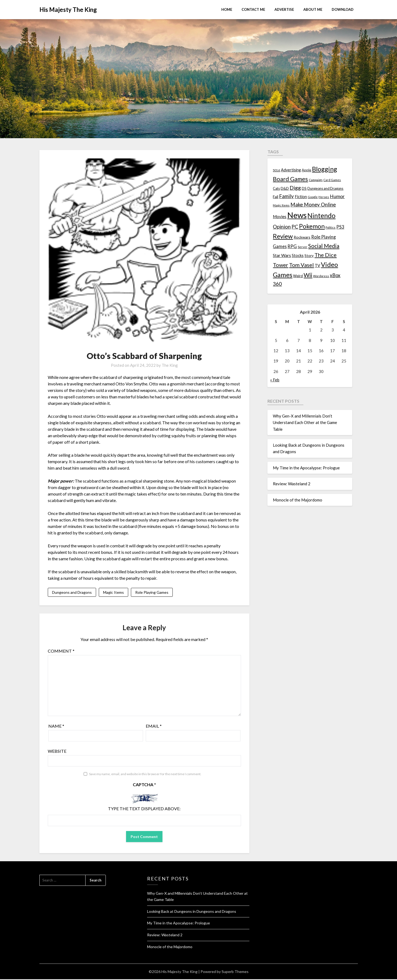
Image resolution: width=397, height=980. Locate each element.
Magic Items (113, 593)
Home (227, 9)
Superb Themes (235, 972)
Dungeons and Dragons (72, 593)
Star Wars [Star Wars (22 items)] (282, 255)
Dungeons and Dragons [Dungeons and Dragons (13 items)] (325, 189)
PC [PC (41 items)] (295, 227)
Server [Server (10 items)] (303, 247)
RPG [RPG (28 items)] (292, 246)
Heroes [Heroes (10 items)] (324, 197)
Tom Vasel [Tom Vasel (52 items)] (301, 265)
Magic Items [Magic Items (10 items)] (281, 205)
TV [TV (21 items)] (317, 265)
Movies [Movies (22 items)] (280, 216)
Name (56, 727)
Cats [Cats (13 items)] (276, 189)
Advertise (284, 9)
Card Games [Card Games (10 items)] (332, 180)
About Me (313, 9)
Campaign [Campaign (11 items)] (316, 180)
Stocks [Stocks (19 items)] (298, 255)
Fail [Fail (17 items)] (276, 197)
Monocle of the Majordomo (298, 500)
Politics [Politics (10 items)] (330, 227)
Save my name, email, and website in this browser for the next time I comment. (145, 775)
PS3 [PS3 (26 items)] (340, 227)
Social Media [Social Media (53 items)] (324, 246)
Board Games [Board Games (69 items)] (290, 179)
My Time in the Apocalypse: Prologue (306, 468)
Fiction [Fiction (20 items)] (301, 196)
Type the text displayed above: (144, 809)
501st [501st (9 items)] (276, 170)
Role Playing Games (152, 593)
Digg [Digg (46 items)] (295, 188)
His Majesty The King (68, 10)
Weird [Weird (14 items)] (298, 276)
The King (170, 365)
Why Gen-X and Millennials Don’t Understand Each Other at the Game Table (305, 423)
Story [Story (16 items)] (309, 255)
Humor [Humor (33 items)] (337, 196)
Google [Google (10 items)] (313, 197)
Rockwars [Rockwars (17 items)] (302, 237)
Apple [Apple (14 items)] (306, 170)
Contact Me (253, 9)
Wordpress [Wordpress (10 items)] (321, 276)
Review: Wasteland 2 (292, 484)
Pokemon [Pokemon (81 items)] (312, 226)
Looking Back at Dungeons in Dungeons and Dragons (192, 912)
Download (343, 9)
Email (154, 727)
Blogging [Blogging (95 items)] (325, 169)
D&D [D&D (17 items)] (285, 188)
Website (57, 752)
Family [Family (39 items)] (286, 196)
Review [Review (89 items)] (283, 236)
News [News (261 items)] (297, 215)
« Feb (275, 380)
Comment (61, 652)
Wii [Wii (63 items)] (308, 275)
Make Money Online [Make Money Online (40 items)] (313, 205)
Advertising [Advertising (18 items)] (291, 170)
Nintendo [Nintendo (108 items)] (321, 216)
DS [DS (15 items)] (304, 188)
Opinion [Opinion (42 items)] (282, 227)
